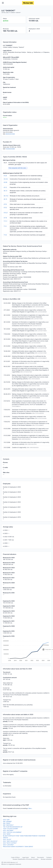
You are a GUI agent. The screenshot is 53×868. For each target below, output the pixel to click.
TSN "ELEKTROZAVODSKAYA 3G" (13, 827)
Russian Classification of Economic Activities (26, 859)
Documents (41, 857)
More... (30, 808)
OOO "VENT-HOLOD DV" (10, 841)
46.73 (5, 191)
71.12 (5, 226)
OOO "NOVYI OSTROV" (10, 843)
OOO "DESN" (7, 834)
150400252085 (10, 149)
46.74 (5, 199)
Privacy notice (48, 649)
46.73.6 (6, 196)
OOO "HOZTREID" (8, 830)
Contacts (49, 857)
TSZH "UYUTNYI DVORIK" (11, 829)
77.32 (5, 235)
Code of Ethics (15, 857)
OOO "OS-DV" (7, 839)
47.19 (5, 204)
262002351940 (10, 134)
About (33, 857)
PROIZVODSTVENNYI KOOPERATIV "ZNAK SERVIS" (18, 847)
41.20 (5, 176)
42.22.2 (6, 179)
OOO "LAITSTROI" (8, 845)
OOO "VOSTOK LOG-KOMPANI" (12, 832)
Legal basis (25, 857)
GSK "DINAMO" (7, 821)
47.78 (5, 218)
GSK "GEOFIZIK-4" (8, 825)
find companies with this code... (18, 168)
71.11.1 (5, 221)
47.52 (5, 208)
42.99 (5, 182)
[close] (52, 649)
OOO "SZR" (6, 820)
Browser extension (46, 859)
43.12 (5, 187)
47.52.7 (6, 213)
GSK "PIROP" (7, 823)
